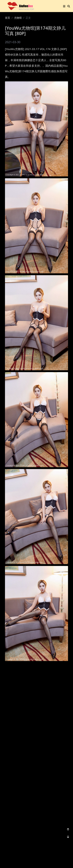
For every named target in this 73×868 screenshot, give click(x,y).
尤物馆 (18, 18)
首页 (8, 18)
